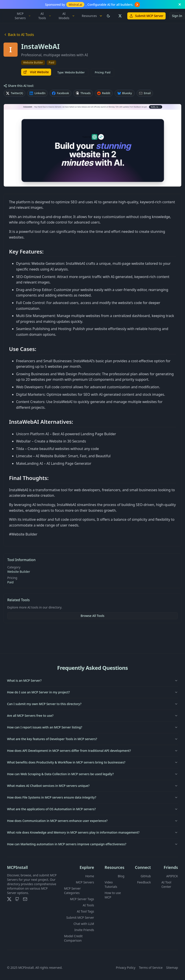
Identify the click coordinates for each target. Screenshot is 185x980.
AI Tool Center (166, 884)
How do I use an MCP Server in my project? (92, 692)
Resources (92, 16)
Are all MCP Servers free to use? (92, 716)
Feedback (144, 882)
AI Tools (45, 16)
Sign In (177, 16)
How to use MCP (113, 895)
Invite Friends (84, 930)
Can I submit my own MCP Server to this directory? (92, 704)
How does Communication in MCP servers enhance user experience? (92, 821)
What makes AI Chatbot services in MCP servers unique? (92, 786)
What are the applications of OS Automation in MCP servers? (92, 809)
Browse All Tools (92, 616)
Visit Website (36, 72)
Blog (121, 876)
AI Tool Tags (85, 911)
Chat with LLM (84, 924)
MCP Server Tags (82, 899)
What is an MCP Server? (92, 680)
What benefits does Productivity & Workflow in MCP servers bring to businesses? (92, 762)
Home (90, 876)
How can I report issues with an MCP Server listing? (92, 727)
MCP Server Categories (72, 891)
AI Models (67, 16)
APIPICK (172, 876)
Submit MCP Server (146, 16)
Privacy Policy (126, 968)
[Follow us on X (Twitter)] (120, 16)
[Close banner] (180, 4)
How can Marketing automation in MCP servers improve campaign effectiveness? (92, 844)
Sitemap (172, 968)
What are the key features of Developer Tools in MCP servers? (92, 739)
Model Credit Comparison (73, 938)
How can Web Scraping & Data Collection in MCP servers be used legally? (92, 774)
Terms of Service (151, 968)
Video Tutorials (111, 884)
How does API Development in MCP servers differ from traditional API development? (92, 751)
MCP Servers (23, 16)
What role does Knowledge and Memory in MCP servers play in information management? (92, 832)
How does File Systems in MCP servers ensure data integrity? (92, 797)
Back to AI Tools (19, 35)
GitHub (146, 876)
